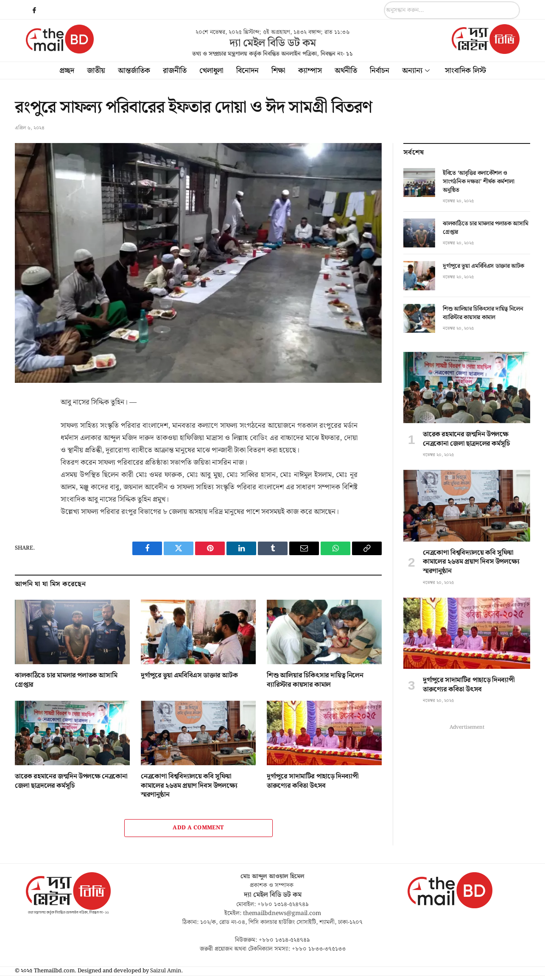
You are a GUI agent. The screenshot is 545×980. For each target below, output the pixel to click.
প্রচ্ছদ (67, 71)
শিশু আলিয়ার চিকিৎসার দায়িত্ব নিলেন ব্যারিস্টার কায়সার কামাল (315, 680)
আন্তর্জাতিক (134, 71)
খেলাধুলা (211, 71)
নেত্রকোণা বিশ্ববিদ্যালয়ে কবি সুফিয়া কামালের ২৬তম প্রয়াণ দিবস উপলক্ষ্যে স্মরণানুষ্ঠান (189, 786)
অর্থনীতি (346, 71)
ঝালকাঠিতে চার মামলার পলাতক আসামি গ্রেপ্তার (66, 680)
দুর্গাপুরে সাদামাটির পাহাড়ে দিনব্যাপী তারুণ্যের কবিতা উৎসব (313, 781)
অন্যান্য (416, 71)
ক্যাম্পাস (310, 71)
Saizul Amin (166, 971)
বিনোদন (247, 71)
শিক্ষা (278, 71)
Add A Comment (198, 828)
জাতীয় (96, 71)
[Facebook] (34, 11)
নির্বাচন (380, 71)
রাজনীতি (175, 71)
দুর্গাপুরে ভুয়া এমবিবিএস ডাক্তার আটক (189, 676)
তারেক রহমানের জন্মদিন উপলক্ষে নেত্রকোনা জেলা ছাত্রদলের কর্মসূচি (71, 781)
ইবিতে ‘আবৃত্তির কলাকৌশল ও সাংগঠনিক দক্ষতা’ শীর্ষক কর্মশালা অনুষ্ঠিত (478, 182)
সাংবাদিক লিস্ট (465, 71)
